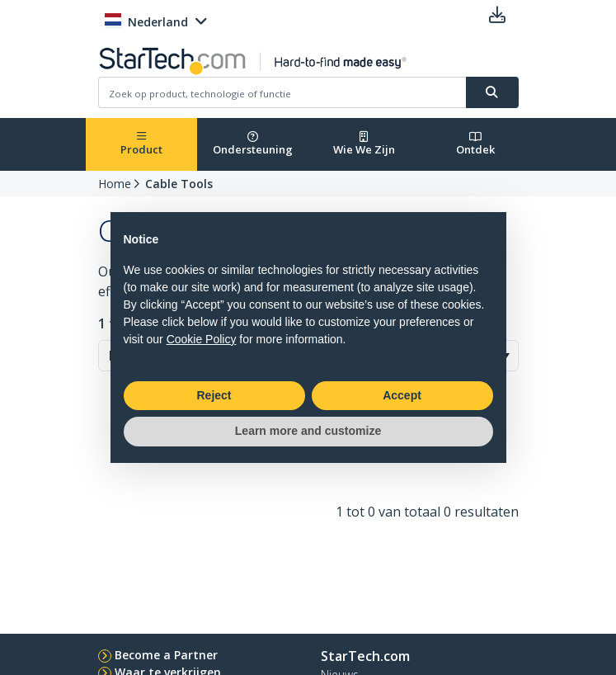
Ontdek (475, 144)
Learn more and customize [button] (308, 431)
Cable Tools (179, 184)
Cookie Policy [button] (202, 339)
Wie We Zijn (364, 144)
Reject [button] (214, 395)
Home (115, 184)
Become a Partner (166, 655)
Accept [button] (402, 395)
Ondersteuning (253, 144)
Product (141, 144)
